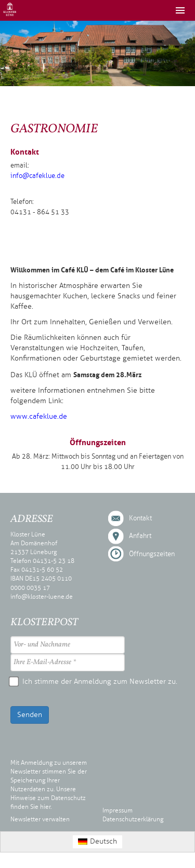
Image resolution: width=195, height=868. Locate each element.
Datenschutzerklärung (133, 819)
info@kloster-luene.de (42, 597)
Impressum (118, 810)
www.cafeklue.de (39, 416)
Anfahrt (140, 536)
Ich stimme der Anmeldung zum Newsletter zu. (94, 681)
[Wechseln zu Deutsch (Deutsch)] (98, 842)
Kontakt (140, 518)
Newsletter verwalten (40, 819)
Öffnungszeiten (152, 554)
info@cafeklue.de (37, 176)
